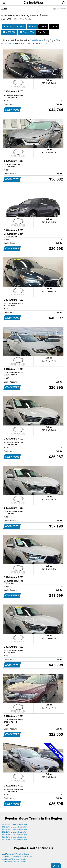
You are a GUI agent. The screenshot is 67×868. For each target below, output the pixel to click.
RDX (32, 27)
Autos (4, 9)
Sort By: (43, 32)
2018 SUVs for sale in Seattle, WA (14, 840)
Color (54, 27)
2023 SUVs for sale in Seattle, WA (14, 829)
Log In (54, 9)
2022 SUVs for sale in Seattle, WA (14, 832)
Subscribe (62, 9)
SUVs (8, 27)
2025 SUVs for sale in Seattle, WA (14, 824)
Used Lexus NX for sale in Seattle (14, 862)
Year (43, 27)
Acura (20, 27)
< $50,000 (9, 32)
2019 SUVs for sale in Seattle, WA (14, 837)
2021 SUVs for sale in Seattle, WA (14, 835)
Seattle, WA (27, 32)
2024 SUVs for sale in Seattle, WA (14, 827)
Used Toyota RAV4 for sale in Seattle (15, 854)
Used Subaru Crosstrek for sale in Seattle (17, 857)
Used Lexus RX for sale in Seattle (14, 859)
